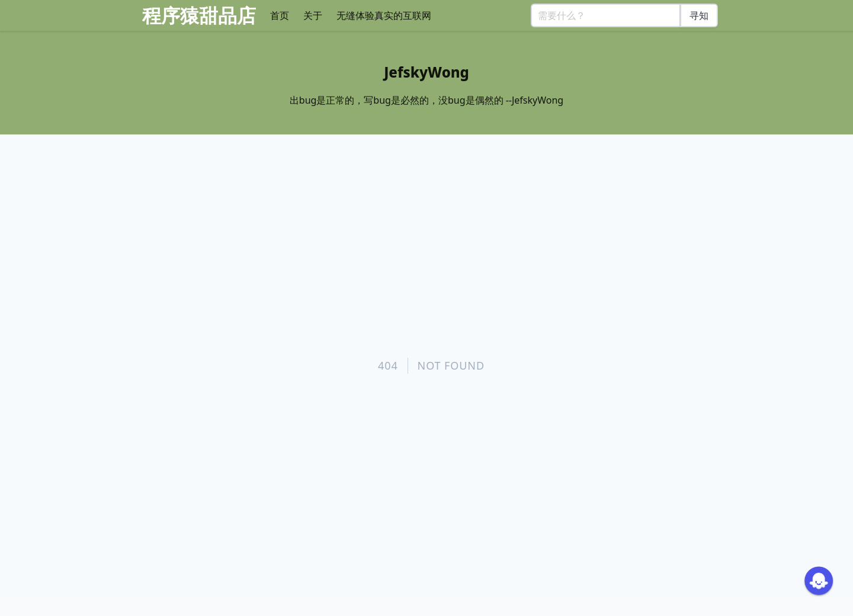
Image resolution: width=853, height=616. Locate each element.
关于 (313, 15)
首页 (280, 15)
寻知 (699, 15)
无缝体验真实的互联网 (384, 15)
